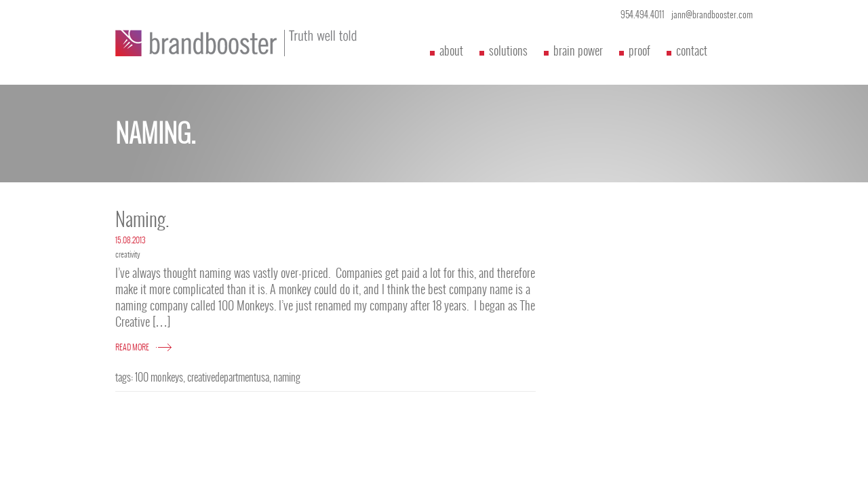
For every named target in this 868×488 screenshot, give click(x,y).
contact (692, 50)
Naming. (142, 219)
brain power (578, 50)
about (451, 50)
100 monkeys (159, 377)
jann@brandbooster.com (712, 15)
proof (639, 50)
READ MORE (132, 347)
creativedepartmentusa (228, 377)
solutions (508, 50)
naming (287, 377)
